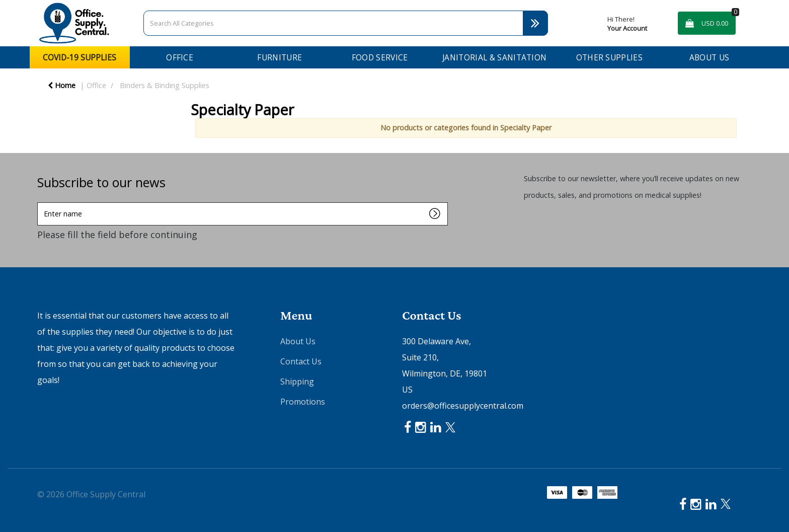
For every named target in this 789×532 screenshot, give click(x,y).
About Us (709, 57)
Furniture (280, 57)
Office (180, 57)
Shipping (297, 382)
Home (62, 85)
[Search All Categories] (346, 23)
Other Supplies (609, 57)
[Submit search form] (535, 23)
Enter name (40, 202)
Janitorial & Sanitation (494, 57)
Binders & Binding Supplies (165, 85)
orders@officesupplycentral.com (463, 406)
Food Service (380, 57)
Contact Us (301, 361)
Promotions (303, 402)
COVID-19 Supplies (80, 57)
